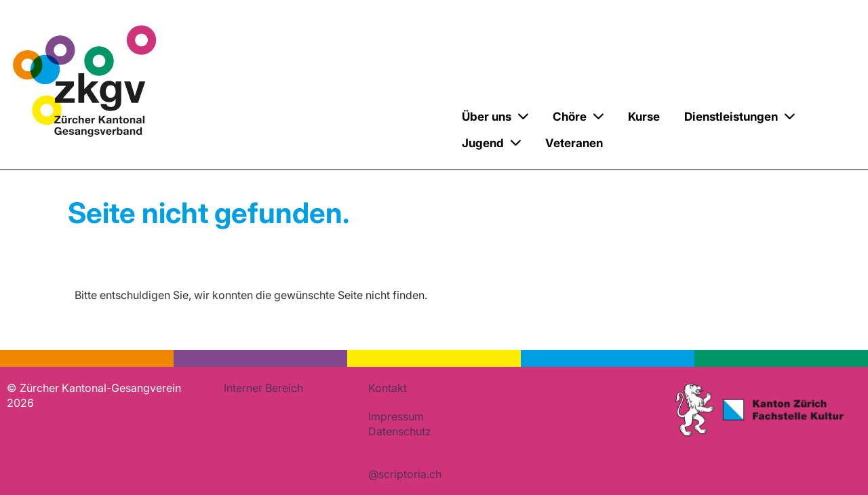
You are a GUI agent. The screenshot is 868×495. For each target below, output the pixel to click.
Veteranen (574, 143)
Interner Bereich (263, 388)
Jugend (491, 143)
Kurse (644, 117)
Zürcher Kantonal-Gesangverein (269, 132)
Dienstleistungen (739, 117)
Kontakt (388, 388)
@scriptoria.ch (405, 474)
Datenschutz (400, 431)
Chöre (578, 117)
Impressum (396, 416)
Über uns (495, 117)
